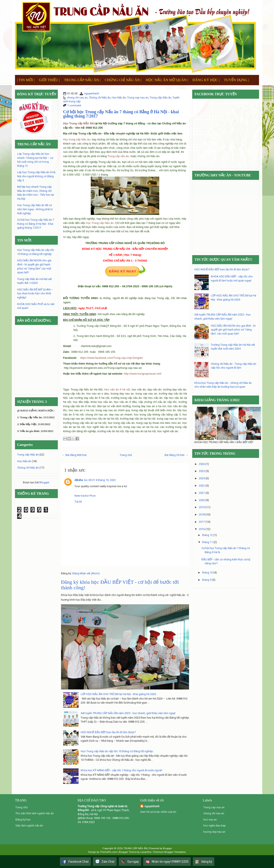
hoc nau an (210, 820)
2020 (202, 500)
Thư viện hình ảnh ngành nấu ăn (35, 813)
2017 (202, 522)
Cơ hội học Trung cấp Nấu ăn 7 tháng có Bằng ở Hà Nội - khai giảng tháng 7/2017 (121, 114)
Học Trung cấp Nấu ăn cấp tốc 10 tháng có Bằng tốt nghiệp (117, 751)
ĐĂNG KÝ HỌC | (206, 80)
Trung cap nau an (138, 98)
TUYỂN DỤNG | (236, 80)
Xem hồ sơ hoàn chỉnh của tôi (158, 812)
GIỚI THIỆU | (49, 80)
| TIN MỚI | (26, 80)
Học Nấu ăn (119, 98)
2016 (202, 529)
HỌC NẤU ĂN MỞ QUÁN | (167, 80)
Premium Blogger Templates (170, 852)
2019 (202, 507)
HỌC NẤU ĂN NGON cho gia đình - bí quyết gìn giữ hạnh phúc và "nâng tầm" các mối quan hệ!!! (233, 330)
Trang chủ (126, 455)
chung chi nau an (77, 98)
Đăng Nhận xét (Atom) (86, 573)
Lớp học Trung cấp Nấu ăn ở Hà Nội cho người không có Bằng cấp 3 (36, 176)
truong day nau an (214, 832)
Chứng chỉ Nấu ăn (100, 98)
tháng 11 (207, 542)
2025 (202, 471)
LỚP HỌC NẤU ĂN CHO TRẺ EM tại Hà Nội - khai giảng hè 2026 (118, 694)
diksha (79, 480)
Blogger (44, 482)
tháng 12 (207, 535)
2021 (202, 493)
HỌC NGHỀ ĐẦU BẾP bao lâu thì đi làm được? (108, 732)
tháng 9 (207, 580)
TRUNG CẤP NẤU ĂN (135, 848)
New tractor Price (85, 496)
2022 (202, 486)
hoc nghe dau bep (215, 826)
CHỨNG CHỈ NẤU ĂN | (123, 80)
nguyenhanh (92, 93)
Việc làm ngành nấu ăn (29, 826)
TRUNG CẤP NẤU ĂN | (82, 80)
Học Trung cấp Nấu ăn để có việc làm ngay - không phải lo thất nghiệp (35, 209)
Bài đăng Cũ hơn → (176, 455)
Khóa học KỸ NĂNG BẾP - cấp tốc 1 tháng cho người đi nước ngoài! (121, 770)
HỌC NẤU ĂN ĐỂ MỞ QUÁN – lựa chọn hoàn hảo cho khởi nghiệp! (35, 293)
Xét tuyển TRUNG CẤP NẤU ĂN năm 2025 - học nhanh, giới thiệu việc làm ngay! (128, 713)
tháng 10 (207, 572)
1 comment (74, 105)
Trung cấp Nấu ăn (160, 98)
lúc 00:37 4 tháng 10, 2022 (100, 480)
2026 (202, 464)
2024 (202, 478)
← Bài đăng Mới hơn (74, 455)
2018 (202, 514)
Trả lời (78, 502)
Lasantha (146, 852)
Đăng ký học (23, 820)
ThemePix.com (109, 852)
